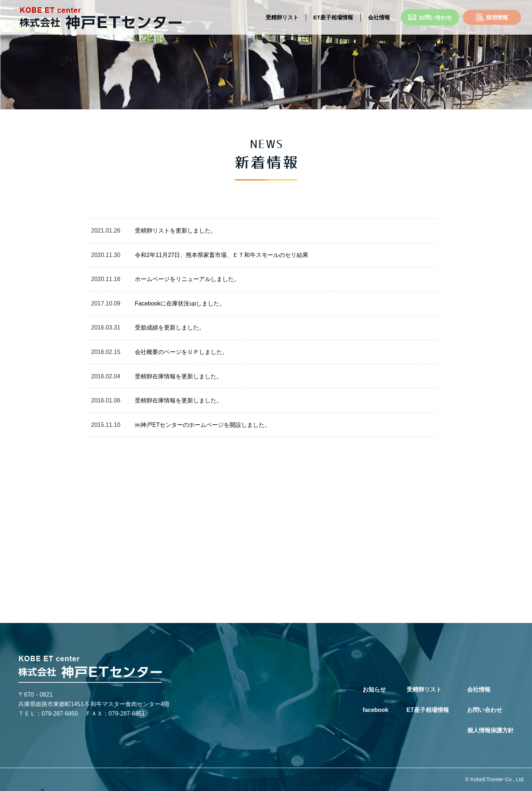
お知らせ (374, 689)
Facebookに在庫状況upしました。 (180, 303)
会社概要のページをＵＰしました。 (181, 352)
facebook (375, 710)
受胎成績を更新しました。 (170, 328)
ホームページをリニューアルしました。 (187, 279)
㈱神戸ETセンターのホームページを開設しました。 (203, 425)
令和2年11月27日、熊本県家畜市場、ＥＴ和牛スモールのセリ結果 (222, 255)
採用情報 (492, 17)
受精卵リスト (282, 17)
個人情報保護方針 (490, 730)
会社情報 (479, 689)
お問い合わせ (430, 17)
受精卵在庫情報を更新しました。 (179, 376)
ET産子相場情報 (333, 17)
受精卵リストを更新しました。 (176, 231)
